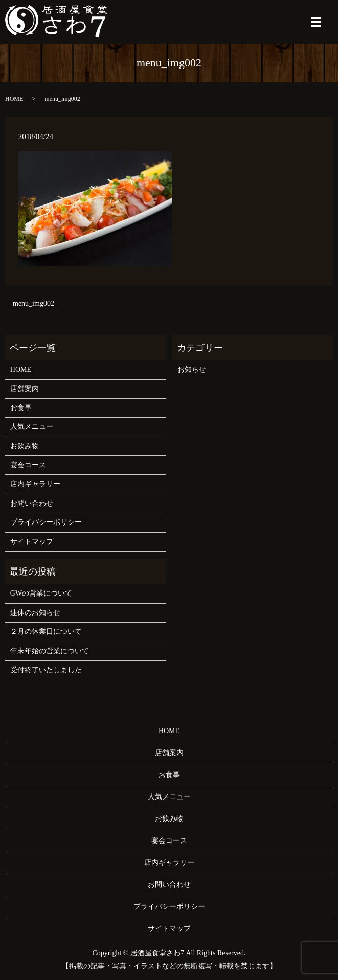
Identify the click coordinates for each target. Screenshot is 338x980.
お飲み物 (25, 446)
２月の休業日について (46, 632)
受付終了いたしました (46, 670)
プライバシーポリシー (46, 522)
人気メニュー (32, 427)
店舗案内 (25, 389)
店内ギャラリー (35, 484)
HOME (14, 99)
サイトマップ (32, 542)
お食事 (21, 408)
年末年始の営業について (50, 651)
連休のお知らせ (35, 613)
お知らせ (192, 369)
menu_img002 (33, 303)
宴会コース (28, 465)
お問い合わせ (32, 503)
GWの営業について (41, 593)
